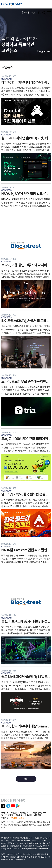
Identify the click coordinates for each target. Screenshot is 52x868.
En (25, 13)
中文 (33, 13)
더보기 (26, 779)
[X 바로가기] (3, 805)
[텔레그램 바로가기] (8, 805)
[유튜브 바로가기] (13, 805)
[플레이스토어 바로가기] (18, 805)
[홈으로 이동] (12, 4)
